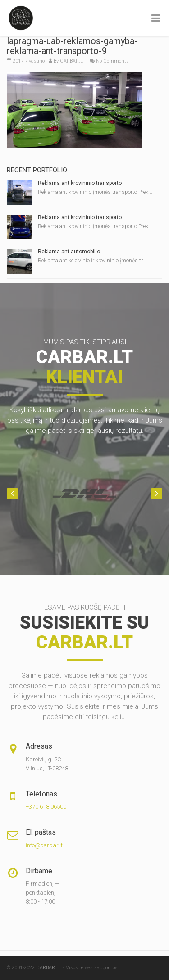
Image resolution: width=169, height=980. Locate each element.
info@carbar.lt (44, 845)
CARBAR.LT (73, 61)
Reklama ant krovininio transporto (80, 183)
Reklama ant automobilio (69, 252)
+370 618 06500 (46, 807)
